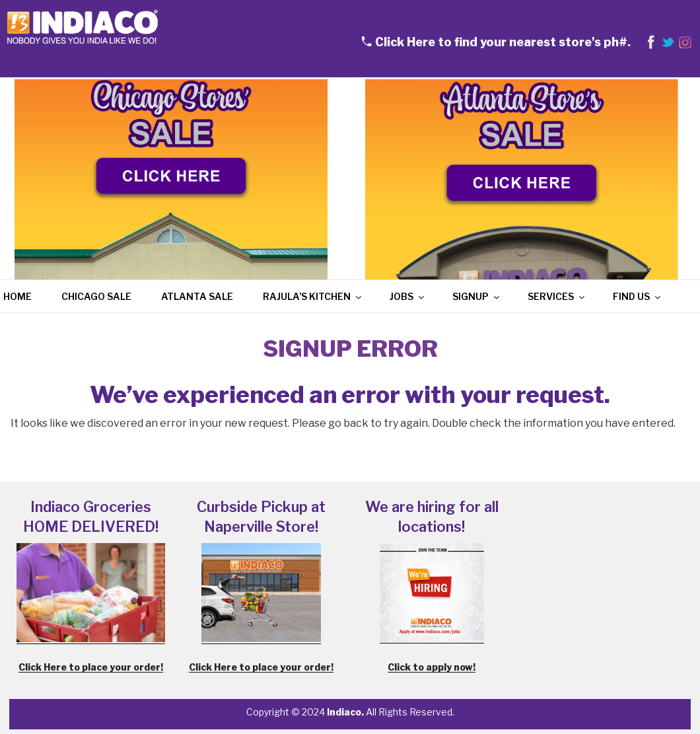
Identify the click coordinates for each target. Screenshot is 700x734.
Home (17, 296)
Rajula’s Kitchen (313, 296)
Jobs (408, 296)
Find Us (638, 296)
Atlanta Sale (197, 296)
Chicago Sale (96, 296)
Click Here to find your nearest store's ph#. (503, 42)
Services (557, 296)
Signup (477, 296)
